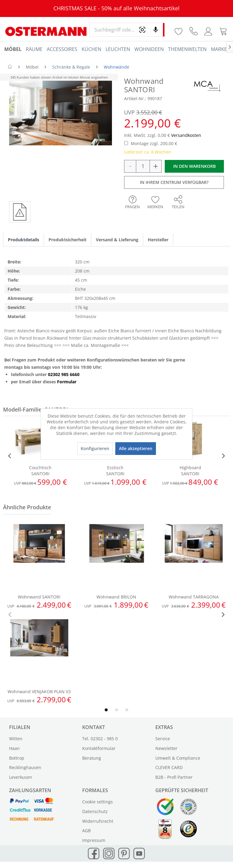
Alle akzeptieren (136, 448)
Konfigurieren (95, 448)
